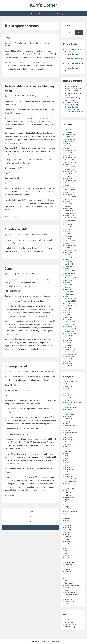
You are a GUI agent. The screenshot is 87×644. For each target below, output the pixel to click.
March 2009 (69, 347)
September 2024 (70, 139)
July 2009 (68, 338)
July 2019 (68, 176)
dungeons (68, 444)
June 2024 (68, 146)
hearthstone (69, 477)
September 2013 (70, 225)
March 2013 (69, 239)
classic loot (69, 428)
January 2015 (69, 192)
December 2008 (70, 354)
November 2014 (70, 197)
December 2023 (70, 151)
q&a (66, 553)
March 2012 (69, 264)
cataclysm (68, 419)
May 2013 (68, 234)
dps (66, 435)
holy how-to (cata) (71, 479)
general (37, 96)
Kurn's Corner (43, 5)
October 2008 (69, 357)
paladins (68, 520)
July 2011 (68, 282)
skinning (68, 569)
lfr (66, 504)
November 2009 (70, 329)
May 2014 (68, 206)
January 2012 (69, 269)
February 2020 (70, 167)
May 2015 (68, 188)
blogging (68, 416)
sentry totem (69, 565)
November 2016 (70, 181)
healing (67, 474)
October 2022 (69, 160)
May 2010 (68, 315)
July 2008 (68, 361)
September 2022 (70, 162)
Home (26, 14)
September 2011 (70, 278)
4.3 (66, 384)
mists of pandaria (71, 511)
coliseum (68, 430)
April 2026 (68, 132)
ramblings (46, 43)
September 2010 (70, 306)
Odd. (8, 38)
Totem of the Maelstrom (27, 125)
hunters (39, 43)
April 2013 (68, 236)
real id (67, 560)
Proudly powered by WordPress (39, 641)
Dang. (9, 269)
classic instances (71, 426)
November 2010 (70, 301)
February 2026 (70, 134)
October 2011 (69, 276)
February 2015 (70, 190)
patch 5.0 (68, 537)
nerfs (67, 514)
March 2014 (69, 211)
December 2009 (70, 326)
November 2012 (70, 245)
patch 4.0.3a (69, 530)
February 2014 (70, 213)
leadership (68, 495)
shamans (8, 46)
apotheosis (69, 396)
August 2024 (69, 141)
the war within (70, 583)
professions (69, 546)
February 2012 (70, 266)
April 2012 (68, 262)
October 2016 (69, 183)
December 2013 (70, 218)
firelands (68, 451)
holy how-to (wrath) (71, 481)
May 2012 (68, 259)
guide (67, 463)
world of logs (69, 602)
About (33, 14)
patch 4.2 (68, 534)
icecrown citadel (70, 486)
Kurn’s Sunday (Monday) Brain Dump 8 (73, 93)
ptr (66, 548)
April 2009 (68, 345)
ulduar (67, 590)
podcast (68, 541)
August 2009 (69, 336)
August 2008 (69, 359)
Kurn (9, 43)
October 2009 (69, 331)
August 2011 (69, 280)
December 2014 (70, 194)
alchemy (68, 391)
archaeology (69, 398)
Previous (31, 511)
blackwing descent (71, 414)
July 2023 (68, 155)
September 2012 (70, 250)
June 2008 (68, 363)
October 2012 (69, 248)
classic (67, 423)
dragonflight (69, 439)
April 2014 (68, 208)
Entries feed (69, 622)
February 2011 (70, 294)
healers (67, 472)
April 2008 (68, 366)
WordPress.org (70, 627)
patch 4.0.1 (69, 527)
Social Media (58, 14)
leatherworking (70, 497)
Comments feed (70, 624)
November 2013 (70, 220)
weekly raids (69, 597)
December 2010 (70, 299)
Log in (67, 620)
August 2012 (69, 252)
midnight (68, 509)
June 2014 (68, 204)
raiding (67, 555)
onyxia (67, 516)
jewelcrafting (69, 488)
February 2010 (70, 322)
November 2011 (70, 273)
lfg (66, 502)
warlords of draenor (71, 595)
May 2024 (68, 148)
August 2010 (69, 308)
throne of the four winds (73, 585)
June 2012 (68, 257)
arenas (67, 400)
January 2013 (69, 243)
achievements (70, 386)
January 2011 (69, 296)
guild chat (68, 467)
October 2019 (69, 169)
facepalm (68, 449)
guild (66, 465)
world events (69, 599)
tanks (67, 581)
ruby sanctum (69, 562)
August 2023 (69, 153)
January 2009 (69, 352)
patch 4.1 (68, 532)
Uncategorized (70, 592)
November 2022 (70, 157)
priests (67, 544)
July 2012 (68, 255)
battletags (68, 409)
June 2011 (68, 285)
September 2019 (70, 171)
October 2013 (69, 222)
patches (68, 539)
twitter (67, 588)
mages (67, 507)
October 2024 (69, 137)
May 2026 (68, 130)
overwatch (68, 518)
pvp (66, 551)
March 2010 (69, 319)
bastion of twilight (71, 407)
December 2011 (70, 271)
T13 (66, 578)
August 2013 (69, 227)
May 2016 (68, 185)
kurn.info (68, 490)
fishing (67, 453)
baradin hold (69, 405)
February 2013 (70, 241)
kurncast (68, 493)
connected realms (71, 433)
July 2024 (68, 144)
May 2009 (68, 343)
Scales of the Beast (31, 54)
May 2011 (68, 287)
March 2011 (69, 292)
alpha (67, 393)
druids (67, 442)
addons (67, 389)
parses (67, 523)
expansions (69, 446)
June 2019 (68, 178)
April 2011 (68, 289)
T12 (66, 576)
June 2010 (68, 313)
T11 (66, 574)
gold (66, 460)
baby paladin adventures (73, 402)
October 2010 (69, 303)
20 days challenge (71, 382)
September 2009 (70, 333)
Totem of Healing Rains (22, 122)
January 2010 (69, 324)
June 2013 (68, 232)
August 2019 (69, 174)
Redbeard (68, 91)
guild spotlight (70, 470)
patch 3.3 (68, 525)
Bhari (57, 641)
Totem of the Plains (23, 110)
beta (66, 412)
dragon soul (69, 437)
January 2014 (69, 215)
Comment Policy (44, 14)
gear (34, 43)
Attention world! (16, 229)
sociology (68, 571)
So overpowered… (17, 366)
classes (67, 421)
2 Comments (11, 217)
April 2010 (68, 317)
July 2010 (68, 310)
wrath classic (69, 604)
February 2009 (70, 350)
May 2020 (68, 164)
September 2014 (70, 199)
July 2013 (68, 229)
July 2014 (68, 201)
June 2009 (68, 340)
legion (67, 500)
